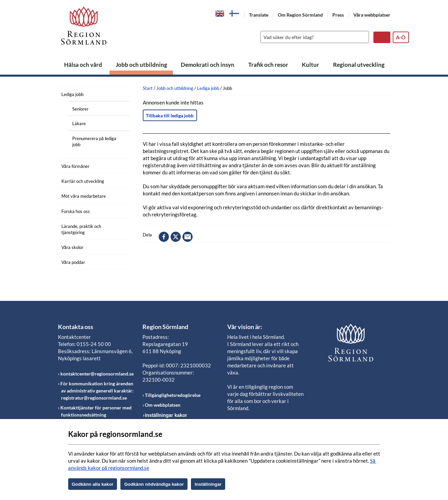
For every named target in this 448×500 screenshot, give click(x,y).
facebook (164, 237)
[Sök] (313, 37)
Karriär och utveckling (83, 181)
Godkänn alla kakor (93, 484)
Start (148, 88)
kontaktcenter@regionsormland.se (97, 374)
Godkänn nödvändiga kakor (154, 484)
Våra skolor (72, 247)
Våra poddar (73, 262)
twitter (176, 237)
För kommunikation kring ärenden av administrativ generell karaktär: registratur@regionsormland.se (97, 391)
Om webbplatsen (163, 405)
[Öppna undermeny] (119, 93)
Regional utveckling (359, 65)
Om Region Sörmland (300, 15)
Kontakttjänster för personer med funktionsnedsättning (96, 411)
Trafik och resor (268, 65)
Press (338, 15)
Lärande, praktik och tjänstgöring (81, 229)
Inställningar (208, 484)
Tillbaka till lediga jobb (170, 116)
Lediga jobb (72, 94)
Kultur (310, 65)
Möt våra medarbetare (84, 196)
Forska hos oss (76, 211)
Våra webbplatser (372, 15)
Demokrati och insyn (208, 65)
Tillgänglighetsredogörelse (173, 395)
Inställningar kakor (166, 415)
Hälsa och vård (83, 65)
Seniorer (80, 109)
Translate (259, 15)
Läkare (79, 123)
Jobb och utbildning (141, 65)
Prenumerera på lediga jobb (94, 141)
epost (188, 237)
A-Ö (401, 37)
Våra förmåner (75, 166)
